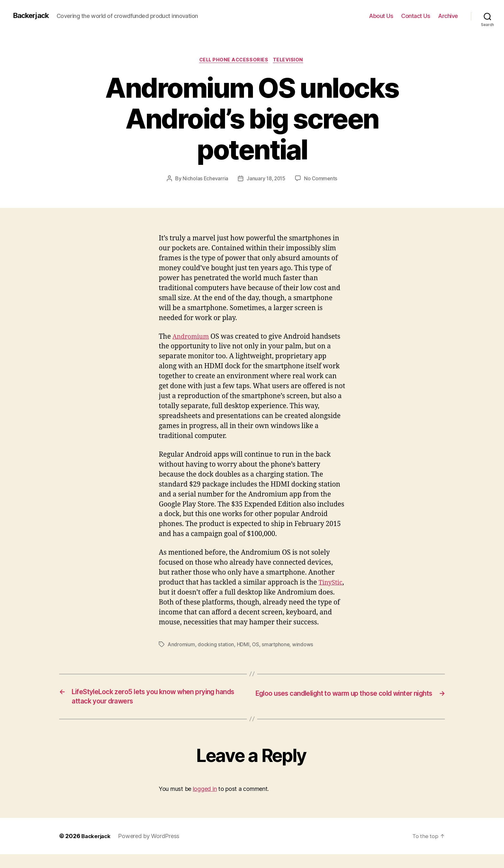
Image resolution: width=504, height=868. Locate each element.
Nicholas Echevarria (204, 180)
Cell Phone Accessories (234, 61)
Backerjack (32, 16)
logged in (205, 803)
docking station (216, 655)
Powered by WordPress (151, 850)
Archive (448, 16)
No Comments (322, 180)
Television (291, 61)
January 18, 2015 (266, 180)
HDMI (243, 655)
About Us (381, 16)
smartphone (277, 655)
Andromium (192, 338)
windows (304, 655)
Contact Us (416, 16)
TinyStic (172, 593)
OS (256, 655)
